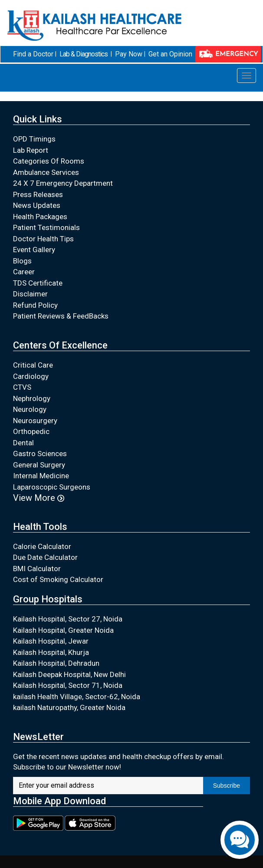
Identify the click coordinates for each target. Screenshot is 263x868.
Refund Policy (35, 305)
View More (39, 498)
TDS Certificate (38, 283)
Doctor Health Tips (43, 239)
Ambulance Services (46, 172)
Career (24, 272)
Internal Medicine (41, 476)
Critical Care (33, 365)
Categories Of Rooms (49, 161)
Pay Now (129, 54)
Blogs (22, 261)
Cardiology (31, 376)
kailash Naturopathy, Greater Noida (69, 707)
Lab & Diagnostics (84, 54)
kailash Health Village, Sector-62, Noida (77, 697)
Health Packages (40, 217)
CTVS (22, 387)
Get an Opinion (170, 54)
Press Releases (38, 194)
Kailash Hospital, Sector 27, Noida (68, 619)
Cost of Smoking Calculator (58, 579)
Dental (23, 443)
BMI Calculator (37, 569)
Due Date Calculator (45, 557)
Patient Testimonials (46, 227)
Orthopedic (31, 431)
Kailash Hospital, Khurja (51, 652)
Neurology (30, 409)
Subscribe (227, 786)
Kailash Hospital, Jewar (51, 641)
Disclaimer (30, 294)
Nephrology (32, 398)
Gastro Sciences (40, 454)
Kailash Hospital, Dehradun (56, 663)
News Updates (37, 205)
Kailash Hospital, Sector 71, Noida (68, 685)
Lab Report (31, 150)
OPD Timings (34, 139)
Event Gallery (34, 250)
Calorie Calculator (42, 546)
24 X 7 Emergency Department (63, 183)
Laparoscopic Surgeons (52, 487)
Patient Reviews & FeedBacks (61, 316)
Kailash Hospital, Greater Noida (63, 630)
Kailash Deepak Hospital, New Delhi (69, 674)
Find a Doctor (33, 54)
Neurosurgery (35, 421)
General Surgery (39, 465)
